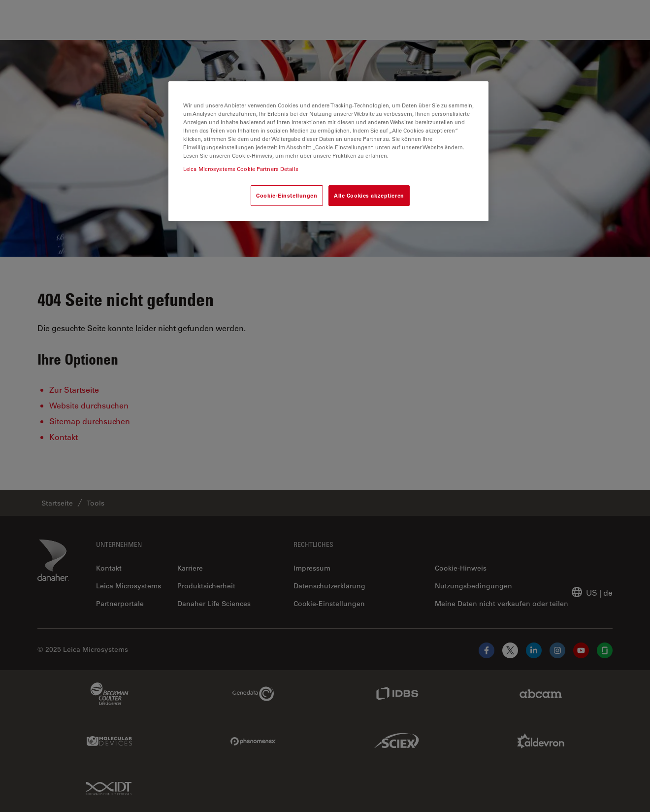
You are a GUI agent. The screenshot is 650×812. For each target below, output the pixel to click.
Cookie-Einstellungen (287, 195)
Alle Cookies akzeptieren (369, 195)
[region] (328, 151)
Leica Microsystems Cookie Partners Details (241, 169)
